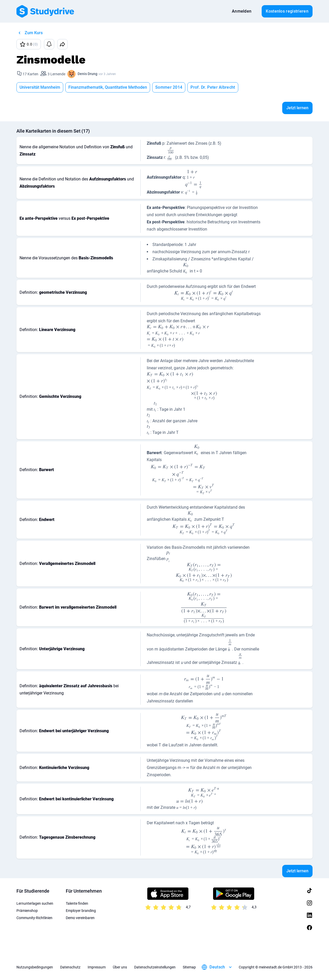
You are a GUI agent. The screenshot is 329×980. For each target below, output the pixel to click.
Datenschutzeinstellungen (155, 967)
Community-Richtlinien (34, 918)
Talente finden (77, 903)
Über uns (120, 967)
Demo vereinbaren (80, 918)
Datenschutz (70, 967)
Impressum (97, 967)
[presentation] (171, 154)
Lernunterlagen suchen (35, 903)
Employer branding (81, 911)
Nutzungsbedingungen (35, 967)
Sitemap (189, 967)
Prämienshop (27, 911)
